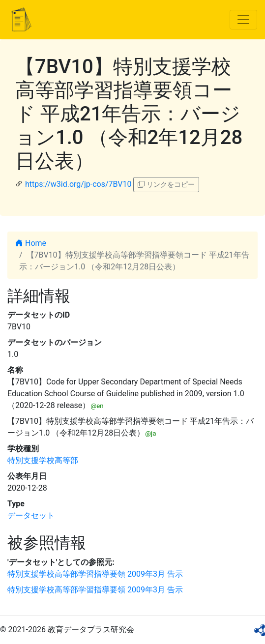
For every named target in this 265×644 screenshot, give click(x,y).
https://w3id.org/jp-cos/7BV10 (78, 184)
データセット (31, 515)
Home (31, 243)
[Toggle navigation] (243, 20)
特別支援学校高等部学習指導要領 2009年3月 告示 (95, 574)
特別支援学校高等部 (43, 460)
